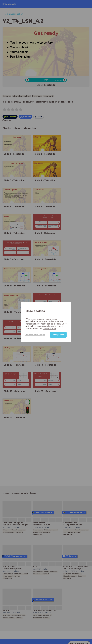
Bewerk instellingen (35, 335)
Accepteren (58, 335)
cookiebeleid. (50, 329)
